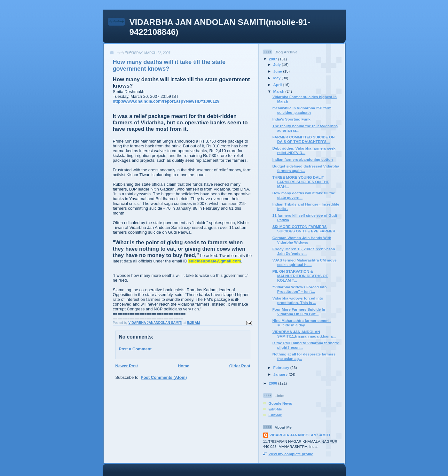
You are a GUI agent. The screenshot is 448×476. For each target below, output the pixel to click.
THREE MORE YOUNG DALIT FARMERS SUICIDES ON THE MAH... (301, 182)
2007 (274, 59)
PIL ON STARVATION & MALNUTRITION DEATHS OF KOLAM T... (300, 276)
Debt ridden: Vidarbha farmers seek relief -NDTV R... (304, 150)
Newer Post (127, 366)
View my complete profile (291, 454)
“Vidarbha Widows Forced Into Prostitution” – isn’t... (300, 289)
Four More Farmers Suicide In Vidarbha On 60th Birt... (299, 312)
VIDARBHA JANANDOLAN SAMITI (300, 435)
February (282, 367)
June (278, 71)
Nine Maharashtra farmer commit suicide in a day (302, 323)
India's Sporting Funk (291, 119)
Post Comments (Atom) (164, 377)
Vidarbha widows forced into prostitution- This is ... (298, 300)
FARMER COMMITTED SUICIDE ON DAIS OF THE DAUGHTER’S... (304, 139)
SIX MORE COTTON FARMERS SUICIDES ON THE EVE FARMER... (306, 229)
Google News (280, 403)
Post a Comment (135, 349)
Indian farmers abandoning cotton (303, 159)
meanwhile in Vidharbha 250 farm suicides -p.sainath (302, 110)
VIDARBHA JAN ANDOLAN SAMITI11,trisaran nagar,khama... (304, 334)
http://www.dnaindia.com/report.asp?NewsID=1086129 (166, 101)
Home (184, 366)
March (279, 91)
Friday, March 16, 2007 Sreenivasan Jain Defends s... (304, 251)
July (278, 64)
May (278, 78)
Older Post (240, 366)
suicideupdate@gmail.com (215, 261)
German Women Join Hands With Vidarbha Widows (302, 240)
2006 (274, 383)
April (278, 85)
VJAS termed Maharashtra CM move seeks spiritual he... (305, 262)
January (281, 374)
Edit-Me (275, 409)
